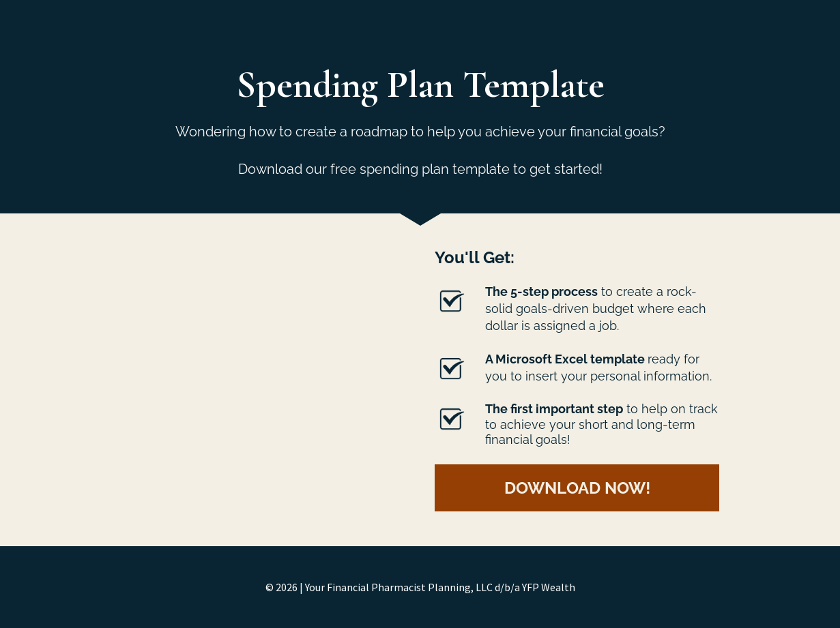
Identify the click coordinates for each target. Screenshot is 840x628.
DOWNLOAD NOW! (577, 488)
